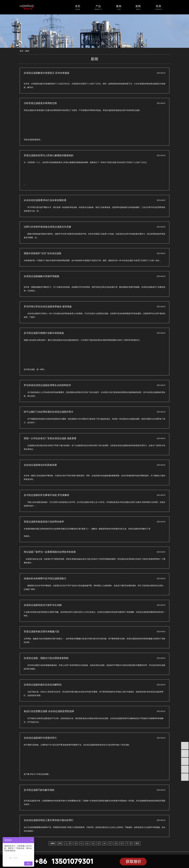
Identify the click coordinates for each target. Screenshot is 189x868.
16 (104, 843)
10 (76, 843)
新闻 (27, 51)
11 (82, 843)
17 (110, 843)
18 (116, 843)
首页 (22, 51)
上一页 (68, 843)
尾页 (137, 843)
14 (93, 843)
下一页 (129, 843)
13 (87, 843)
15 (99, 843)
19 (122, 843)
